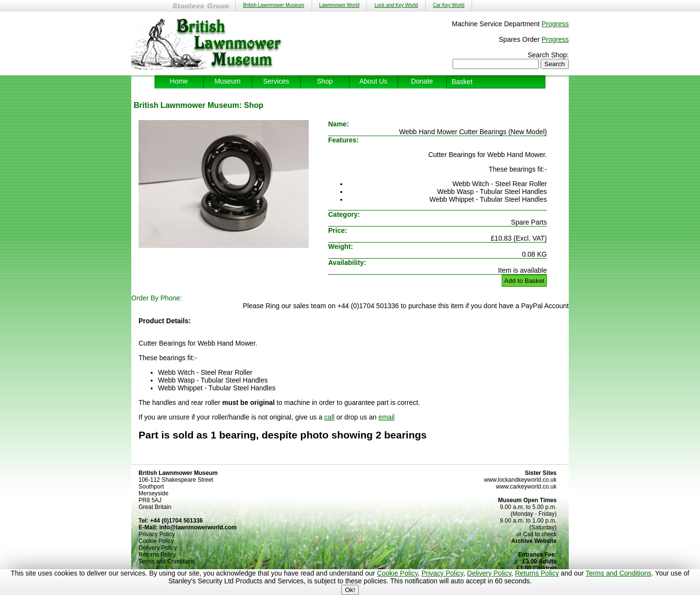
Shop (325, 81)
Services (276, 81)
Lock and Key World (396, 5)
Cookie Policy (397, 573)
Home (179, 81)
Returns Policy (537, 573)
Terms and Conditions (619, 573)
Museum (227, 81)
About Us (373, 81)
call (329, 417)
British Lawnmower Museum (274, 5)
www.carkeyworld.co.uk (526, 487)
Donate (422, 81)
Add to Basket (524, 281)
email (386, 417)
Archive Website (534, 541)
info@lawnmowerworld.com (198, 527)
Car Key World (449, 5)
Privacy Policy (442, 573)
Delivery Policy (489, 573)
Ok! (350, 590)
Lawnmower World (340, 5)
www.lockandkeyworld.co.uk (520, 480)
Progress (555, 24)
